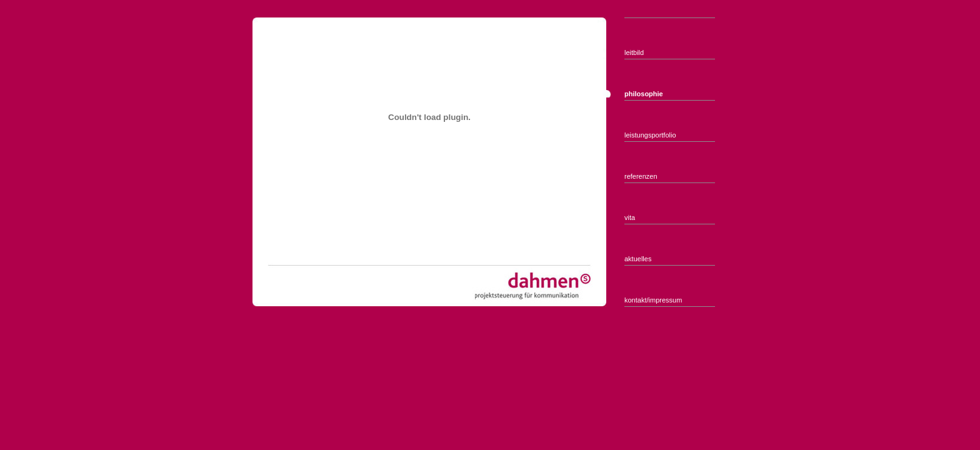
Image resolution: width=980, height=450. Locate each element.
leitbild (634, 52)
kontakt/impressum (653, 300)
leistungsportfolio (650, 135)
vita (630, 217)
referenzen (641, 176)
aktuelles (638, 259)
